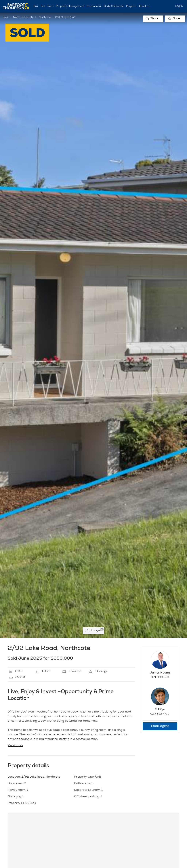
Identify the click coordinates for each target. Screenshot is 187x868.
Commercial (94, 6)
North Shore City (23, 17)
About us (144, 6)
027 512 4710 (160, 714)
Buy (36, 6)
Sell (43, 6)
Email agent (160, 726)
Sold (5, 17)
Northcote (45, 17)
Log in (179, 6)
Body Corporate (114, 6)
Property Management (70, 6)
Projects (131, 6)
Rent (50, 6)
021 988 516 (160, 678)
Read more (15, 746)
